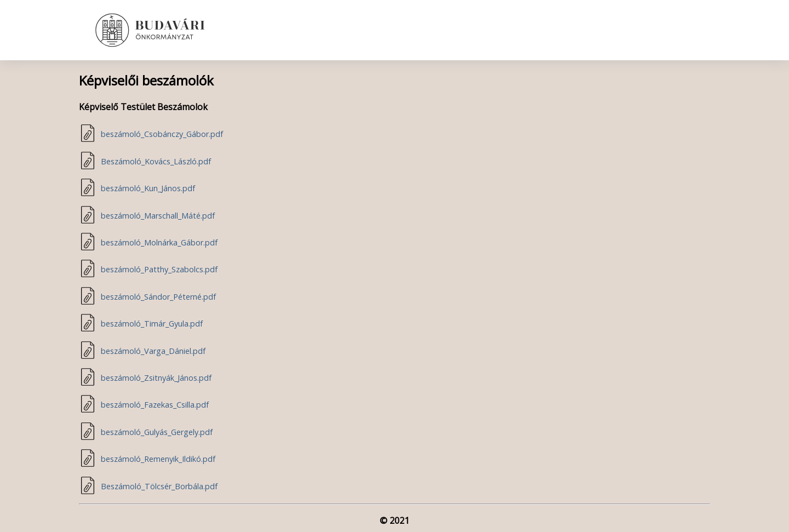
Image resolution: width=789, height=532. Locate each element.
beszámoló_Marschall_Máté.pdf (158, 216)
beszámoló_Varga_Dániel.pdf (153, 351)
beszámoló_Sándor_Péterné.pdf (158, 297)
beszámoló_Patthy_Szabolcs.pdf (159, 269)
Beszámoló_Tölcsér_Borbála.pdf (159, 486)
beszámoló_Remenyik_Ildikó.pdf (158, 459)
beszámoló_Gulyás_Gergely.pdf (157, 432)
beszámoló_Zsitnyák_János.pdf (156, 378)
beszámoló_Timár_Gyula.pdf (152, 324)
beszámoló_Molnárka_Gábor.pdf (159, 242)
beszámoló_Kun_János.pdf (148, 188)
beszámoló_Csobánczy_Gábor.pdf (162, 134)
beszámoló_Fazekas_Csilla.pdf (155, 405)
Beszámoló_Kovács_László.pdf (156, 161)
